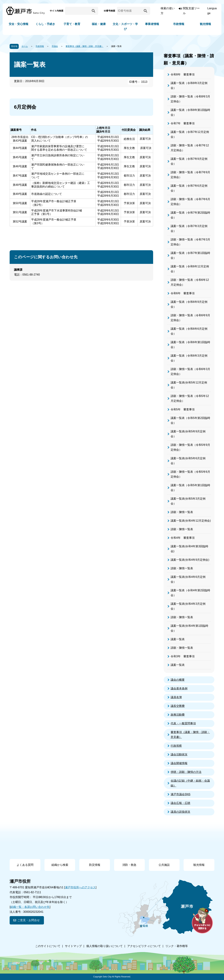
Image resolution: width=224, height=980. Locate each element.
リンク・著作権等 (177, 946)
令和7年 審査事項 (183, 123)
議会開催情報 (179, 763)
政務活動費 (178, 715)
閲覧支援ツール (191, 11)
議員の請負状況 (180, 812)
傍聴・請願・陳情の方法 (186, 772)
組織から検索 (60, 865)
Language (212, 11)
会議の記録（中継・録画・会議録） (190, 783)
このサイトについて (48, 946)
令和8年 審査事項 (183, 74)
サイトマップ (73, 946)
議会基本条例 (179, 688)
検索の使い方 (168, 11)
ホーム (25, 46)
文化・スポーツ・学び (125, 26)
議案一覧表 (178, 639)
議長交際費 (178, 706)
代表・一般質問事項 (183, 723)
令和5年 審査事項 (183, 409)
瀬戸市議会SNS (181, 794)
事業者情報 (152, 24)
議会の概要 (178, 680)
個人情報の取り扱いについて (104, 946)
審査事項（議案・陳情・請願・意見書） (85, 46)
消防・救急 (129, 865)
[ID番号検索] (130, 11)
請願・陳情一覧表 (182, 512)
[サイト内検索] (78, 11)
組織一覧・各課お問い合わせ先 (30, 907)
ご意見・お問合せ (29, 920)
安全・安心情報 (19, 24)
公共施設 (164, 865)
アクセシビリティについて (144, 946)
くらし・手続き (45, 24)
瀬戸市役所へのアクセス (80, 887)
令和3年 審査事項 (183, 656)
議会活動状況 (179, 754)
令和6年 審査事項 (183, 293)
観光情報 (205, 24)
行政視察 (176, 746)
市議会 (55, 46)
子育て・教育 (72, 24)
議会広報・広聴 (180, 803)
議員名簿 (176, 697)
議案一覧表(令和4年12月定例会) (191, 521)
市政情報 (179, 24)
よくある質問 (25, 865)
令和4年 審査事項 (183, 538)
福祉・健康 (99, 24)
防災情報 (95, 865)
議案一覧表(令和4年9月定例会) (190, 560)
